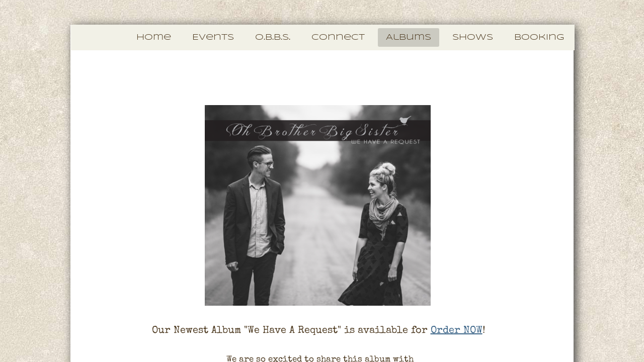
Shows (473, 37)
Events (213, 37)
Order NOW (457, 331)
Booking (539, 37)
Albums (409, 37)
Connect (338, 37)
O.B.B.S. (273, 37)
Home (154, 37)
